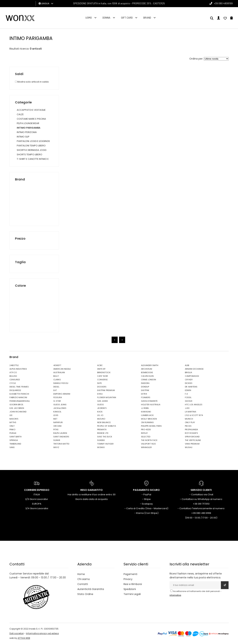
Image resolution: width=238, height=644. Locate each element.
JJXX (187, 408)
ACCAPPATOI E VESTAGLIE (31, 110)
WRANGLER (146, 447)
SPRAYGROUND (192, 437)
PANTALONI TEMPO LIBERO (31, 146)
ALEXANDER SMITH (150, 365)
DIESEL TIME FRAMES (19, 387)
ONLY (12, 426)
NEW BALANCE (104, 422)
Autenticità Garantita (91, 589)
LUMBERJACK (147, 415)
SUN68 (57, 440)
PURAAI (13, 433)
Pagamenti (130, 574)
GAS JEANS (103, 401)
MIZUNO (101, 419)
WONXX (101, 447)
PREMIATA (102, 430)
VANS (12, 447)
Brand (147, 18)
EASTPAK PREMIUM (106, 390)
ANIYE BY (101, 369)
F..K (186, 394)
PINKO (12, 430)
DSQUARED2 (15, 390)
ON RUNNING (147, 422)
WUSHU (189, 447)
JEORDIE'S (102, 408)
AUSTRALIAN (59, 372)
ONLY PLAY (190, 422)
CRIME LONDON (149, 380)
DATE (99, 383)
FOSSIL (188, 397)
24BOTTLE (14, 365)
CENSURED (15, 380)
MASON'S (14, 419)
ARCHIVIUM (147, 369)
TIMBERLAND (15, 444)
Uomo (89, 18)
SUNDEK (101, 440)
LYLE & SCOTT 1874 (194, 415)
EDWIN (188, 390)
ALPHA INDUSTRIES (18, 369)
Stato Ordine (85, 594)
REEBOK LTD (103, 433)
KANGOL (57, 412)
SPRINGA (14, 440)
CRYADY (189, 380)
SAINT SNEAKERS (61, 437)
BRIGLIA (188, 372)
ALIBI (187, 365)
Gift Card (127, 18)
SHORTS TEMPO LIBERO (30, 154)
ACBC (100, 365)
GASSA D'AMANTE (149, 401)
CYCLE (13, 383)
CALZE (20, 114)
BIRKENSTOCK (104, 372)
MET (55, 419)
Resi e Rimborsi (133, 584)
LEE (11, 415)
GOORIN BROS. (16, 405)
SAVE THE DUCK (105, 437)
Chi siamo (84, 579)
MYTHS (13, 422)
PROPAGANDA (191, 430)
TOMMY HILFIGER (105, 444)
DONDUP (145, 387)
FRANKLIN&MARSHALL (20, 401)
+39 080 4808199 (223, 3)
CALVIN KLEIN (147, 376)
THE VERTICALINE (193, 440)
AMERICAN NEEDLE (62, 369)
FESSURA (58, 397)
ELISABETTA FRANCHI (19, 394)
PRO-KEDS (146, 430)
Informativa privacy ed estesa (42, 633)
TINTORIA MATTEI (61, 444)
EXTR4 (144, 394)
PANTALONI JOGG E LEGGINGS (33, 141)
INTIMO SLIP (23, 137)
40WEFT (57, 365)
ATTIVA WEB (24, 638)
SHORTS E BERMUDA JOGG (32, 150)
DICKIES (189, 383)
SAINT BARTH (16, 437)
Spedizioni (130, 589)
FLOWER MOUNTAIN (107, 397)
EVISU (100, 394)
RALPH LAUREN (60, 433)
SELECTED (146, 437)
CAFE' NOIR (103, 376)
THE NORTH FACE (149, 440)
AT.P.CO (13, 372)
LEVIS (56, 415)
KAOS (100, 412)
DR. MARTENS (191, 387)
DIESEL (56, 387)
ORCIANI (57, 426)
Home (81, 574)
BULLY (56, 376)
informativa (175, 595)
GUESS (100, 405)
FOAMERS (146, 397)
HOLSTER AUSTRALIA (151, 405)
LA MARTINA (190, 412)
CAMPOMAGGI (192, 376)
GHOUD (189, 401)
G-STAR (57, 401)
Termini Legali (132, 594)
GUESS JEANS (60, 405)
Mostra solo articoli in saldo (32, 82)
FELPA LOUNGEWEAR (28, 123)
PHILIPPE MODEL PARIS (151, 426)
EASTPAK (145, 390)
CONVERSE (102, 380)
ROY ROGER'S (191, 433)
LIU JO (100, 415)
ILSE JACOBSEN (17, 408)
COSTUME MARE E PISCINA (31, 119)
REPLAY (144, 433)
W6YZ (56, 447)
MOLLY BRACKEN (149, 419)
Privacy (128, 579)
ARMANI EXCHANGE (194, 369)
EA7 (55, 390)
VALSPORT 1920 (148, 444)
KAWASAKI (146, 412)
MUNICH (189, 419)
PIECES (188, 426)
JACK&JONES (60, 408)
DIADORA (145, 383)
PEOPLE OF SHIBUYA (107, 426)
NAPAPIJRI (58, 422)
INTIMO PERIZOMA (27, 132)
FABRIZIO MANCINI (18, 397)
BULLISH (13, 376)
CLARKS (57, 380)
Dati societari (17, 633)
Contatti (83, 584)
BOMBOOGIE (147, 372)
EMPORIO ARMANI (62, 394)
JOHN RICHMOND (18, 412)
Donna (106, 18)
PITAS (56, 430)
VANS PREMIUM (192, 444)
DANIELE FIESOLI (61, 383)
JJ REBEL (145, 408)
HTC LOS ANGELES (194, 405)
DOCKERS (102, 387)
